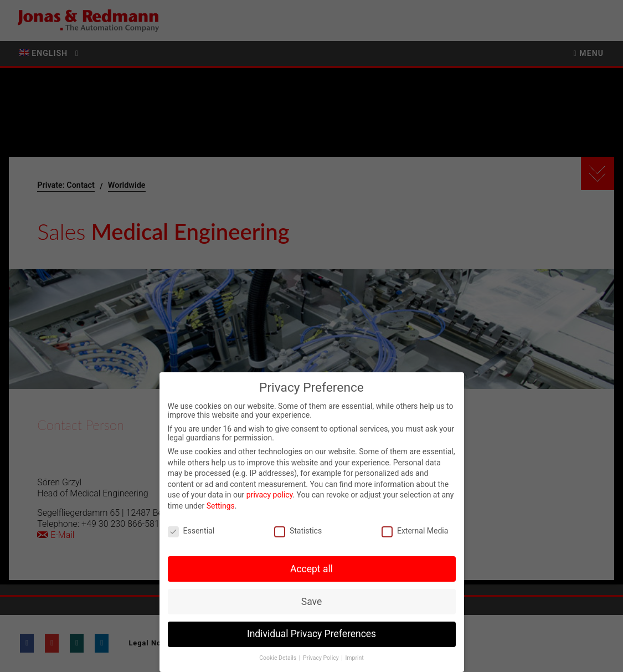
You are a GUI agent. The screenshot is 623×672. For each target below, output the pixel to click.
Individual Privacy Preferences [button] (311, 636)
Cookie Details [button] (279, 660)
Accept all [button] (311, 571)
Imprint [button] (354, 660)
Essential (191, 532)
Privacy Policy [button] (321, 660)
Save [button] (311, 603)
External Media (415, 532)
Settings (221, 507)
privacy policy (270, 497)
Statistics (298, 532)
